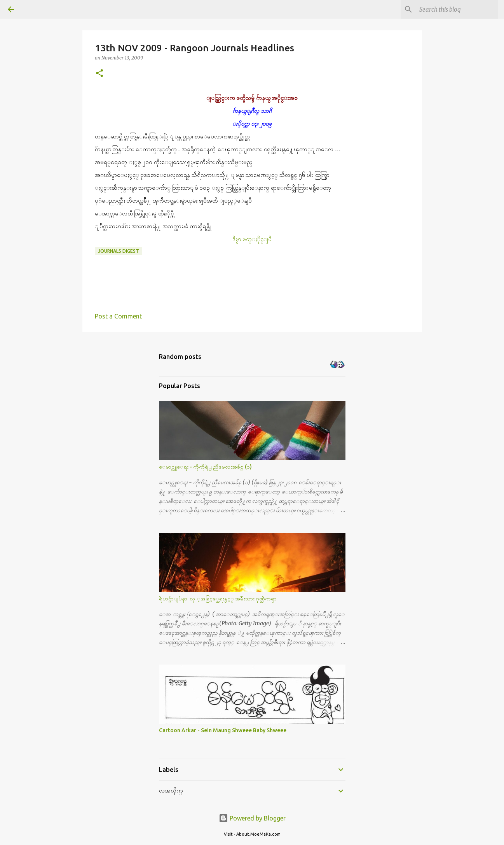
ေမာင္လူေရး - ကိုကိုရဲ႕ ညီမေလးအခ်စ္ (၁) (205, 467)
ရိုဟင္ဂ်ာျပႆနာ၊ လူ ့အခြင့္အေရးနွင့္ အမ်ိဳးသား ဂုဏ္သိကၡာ (218, 598)
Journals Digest (119, 251)
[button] (99, 74)
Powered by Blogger (252, 818)
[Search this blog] (457, 9)
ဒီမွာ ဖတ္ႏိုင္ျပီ (252, 239)
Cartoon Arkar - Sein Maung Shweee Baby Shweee (223, 730)
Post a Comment (118, 316)
